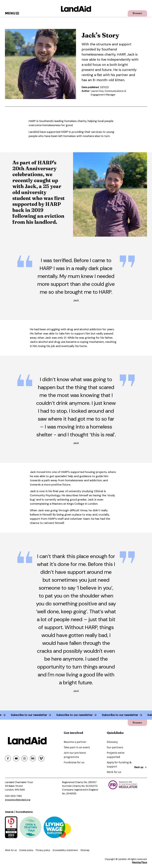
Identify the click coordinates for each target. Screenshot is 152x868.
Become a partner (75, 742)
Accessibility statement (65, 850)
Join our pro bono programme (75, 755)
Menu (12, 13)
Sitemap (85, 850)
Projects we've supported (116, 755)
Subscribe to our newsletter (27, 715)
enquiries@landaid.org (18, 800)
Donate (137, 13)
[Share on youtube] (16, 758)
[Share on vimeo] (41, 758)
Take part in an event (77, 747)
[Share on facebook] (8, 758)
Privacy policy (43, 850)
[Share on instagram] (24, 758)
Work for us (114, 772)
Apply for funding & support (119, 764)
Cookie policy (26, 850)
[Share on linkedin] (33, 758)
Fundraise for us (74, 762)
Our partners (115, 747)
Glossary (112, 742)
